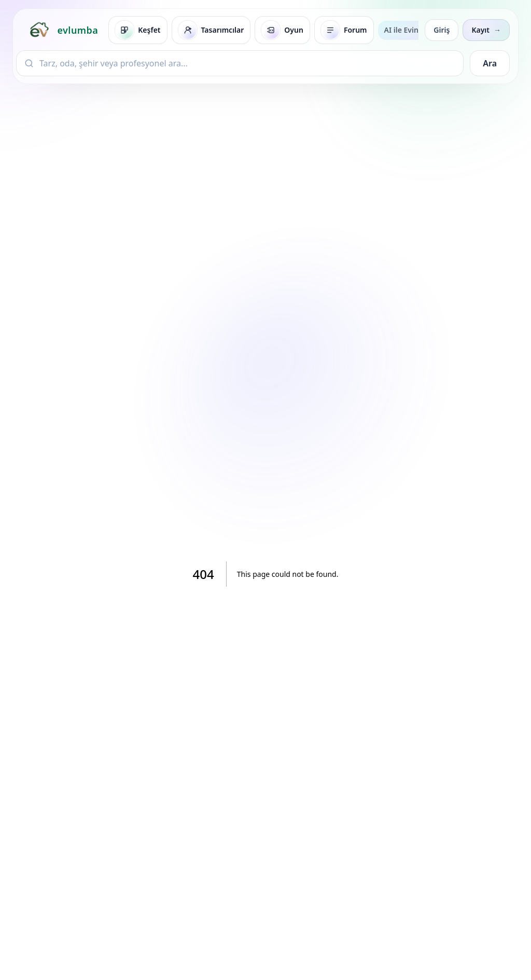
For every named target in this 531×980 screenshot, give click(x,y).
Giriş (442, 30)
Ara (490, 63)
